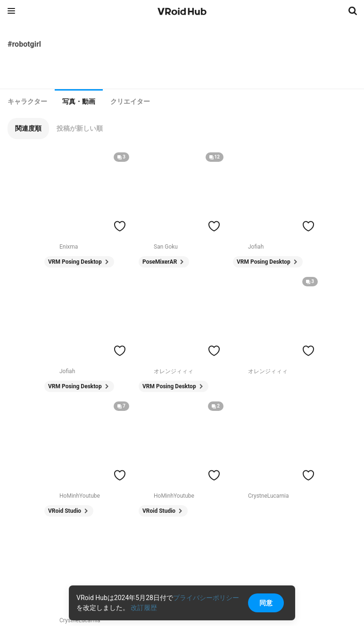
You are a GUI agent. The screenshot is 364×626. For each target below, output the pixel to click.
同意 (266, 603)
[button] (28, 129)
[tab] (27, 101)
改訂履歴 (144, 608)
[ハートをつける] (120, 226)
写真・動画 (79, 101)
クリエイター (130, 101)
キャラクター (27, 101)
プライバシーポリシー (206, 598)
